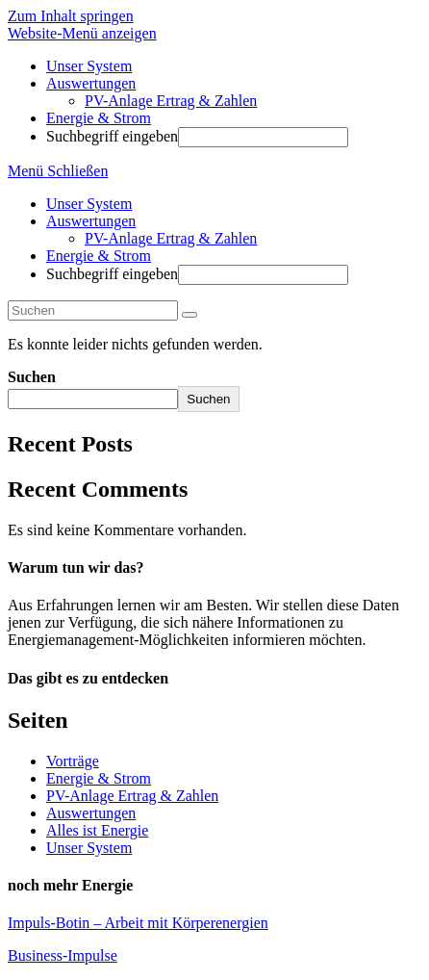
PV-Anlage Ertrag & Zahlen (171, 238)
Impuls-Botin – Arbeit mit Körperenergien (138, 923)
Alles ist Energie (97, 830)
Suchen (32, 377)
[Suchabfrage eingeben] (93, 310)
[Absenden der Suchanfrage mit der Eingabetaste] (263, 137)
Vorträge (73, 761)
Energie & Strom (99, 256)
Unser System (89, 204)
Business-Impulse (63, 955)
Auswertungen (91, 221)
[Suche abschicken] (189, 315)
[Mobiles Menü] (58, 171)
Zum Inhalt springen (71, 16)
